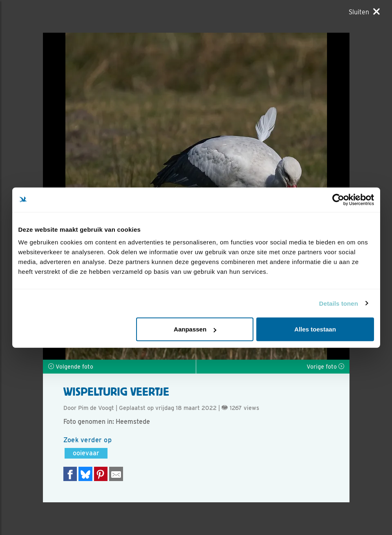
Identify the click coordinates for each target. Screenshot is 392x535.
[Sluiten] (364, 12)
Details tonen (339, 303)
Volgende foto (71, 367)
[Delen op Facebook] (70, 474)
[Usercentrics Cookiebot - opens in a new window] (338, 199)
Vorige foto (325, 367)
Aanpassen (195, 329)
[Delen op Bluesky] (85, 474)
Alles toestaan (315, 329)
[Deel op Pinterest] (101, 474)
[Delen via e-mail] (116, 474)
